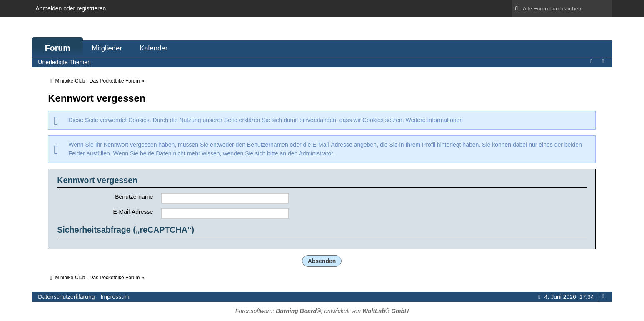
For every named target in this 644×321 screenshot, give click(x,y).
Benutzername (134, 197)
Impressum (115, 297)
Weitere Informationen (434, 120)
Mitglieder (107, 48)
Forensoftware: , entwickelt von (322, 311)
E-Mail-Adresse (133, 212)
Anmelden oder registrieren (71, 8)
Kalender (154, 48)
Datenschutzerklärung (66, 297)
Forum (58, 48)
